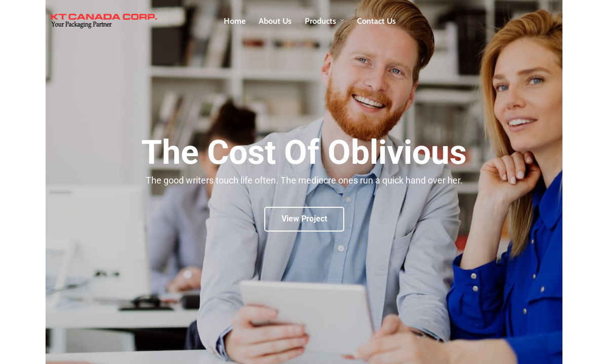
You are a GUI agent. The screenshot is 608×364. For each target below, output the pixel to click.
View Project (304, 219)
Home (235, 21)
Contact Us (376, 21)
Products (320, 21)
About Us (275, 21)
